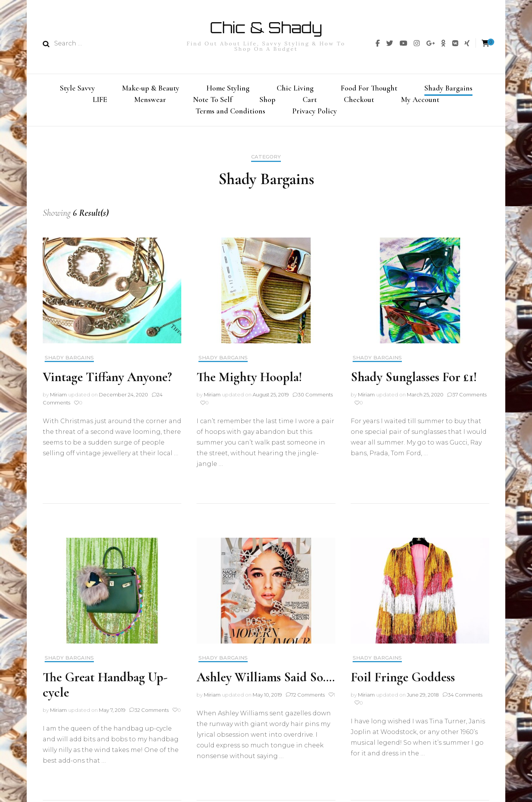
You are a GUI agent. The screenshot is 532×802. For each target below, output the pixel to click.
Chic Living (295, 88)
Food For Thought (369, 88)
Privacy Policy (315, 113)
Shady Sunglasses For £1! (414, 381)
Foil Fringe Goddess (403, 681)
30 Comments (315, 398)
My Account (420, 101)
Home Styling (228, 88)
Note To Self (213, 101)
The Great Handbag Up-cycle (105, 688)
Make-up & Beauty (151, 88)
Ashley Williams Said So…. (266, 681)
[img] (378, 43)
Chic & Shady (266, 27)
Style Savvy (77, 88)
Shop (268, 101)
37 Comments (469, 398)
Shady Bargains (448, 88)
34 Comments (465, 698)
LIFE (100, 101)
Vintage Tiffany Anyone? (107, 381)
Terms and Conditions (230, 113)
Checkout (359, 101)
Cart (310, 101)
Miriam (58, 398)
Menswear (150, 101)
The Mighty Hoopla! (249, 381)
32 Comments (152, 713)
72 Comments (308, 698)
